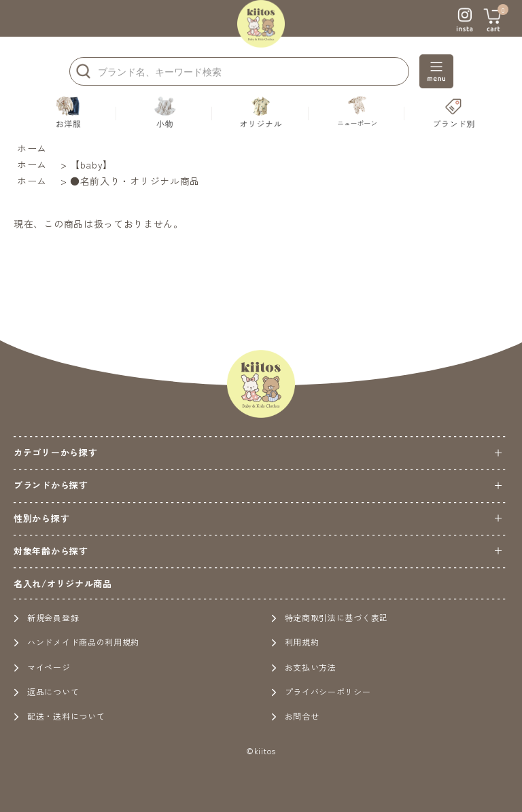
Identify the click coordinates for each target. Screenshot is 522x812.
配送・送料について (59, 716)
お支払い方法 (304, 667)
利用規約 (295, 642)
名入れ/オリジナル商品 (63, 583)
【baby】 (91, 164)
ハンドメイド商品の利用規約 (76, 642)
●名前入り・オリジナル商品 (135, 181)
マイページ (42, 667)
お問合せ (295, 716)
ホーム (32, 148)
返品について (46, 691)
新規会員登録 (46, 617)
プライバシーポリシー (321, 691)
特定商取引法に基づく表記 (330, 617)
